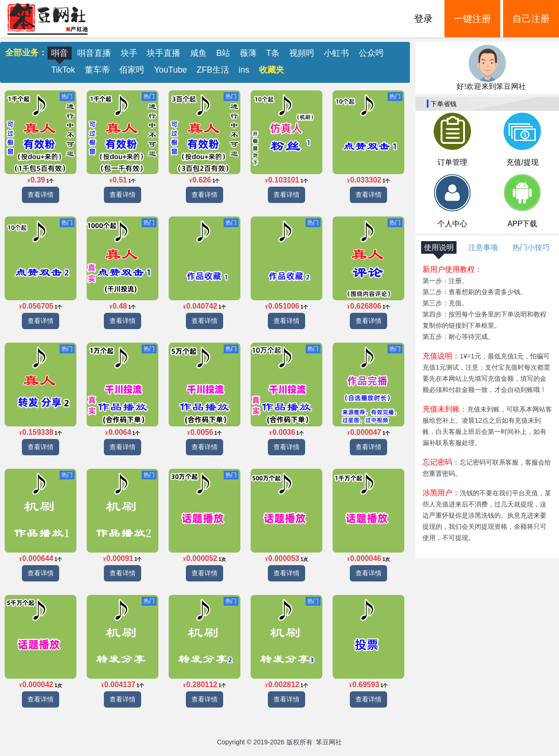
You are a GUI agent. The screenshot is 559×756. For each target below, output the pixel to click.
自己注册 (531, 19)
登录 (423, 19)
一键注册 (472, 19)
